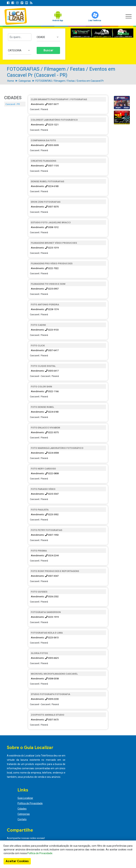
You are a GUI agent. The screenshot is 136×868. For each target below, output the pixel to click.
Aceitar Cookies (17, 861)
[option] (102, 33)
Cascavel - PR (13, 104)
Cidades (22, 809)
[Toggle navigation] (129, 16)
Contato (22, 819)
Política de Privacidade (30, 803)
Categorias (25, 81)
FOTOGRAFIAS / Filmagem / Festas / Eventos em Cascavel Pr (70, 81)
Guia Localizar (25, 798)
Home (11, 81)
